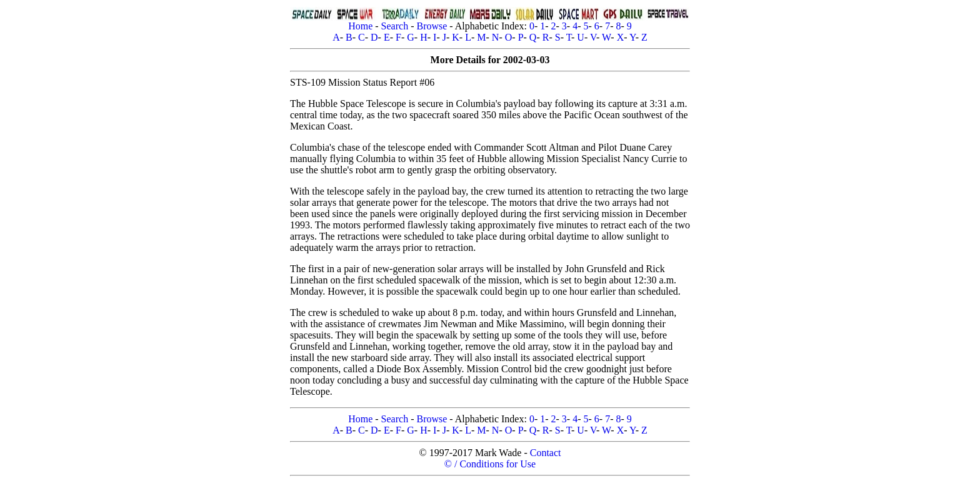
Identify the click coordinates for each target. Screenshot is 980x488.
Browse (432, 26)
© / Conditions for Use (490, 464)
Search (395, 26)
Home (360, 26)
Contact (546, 453)
